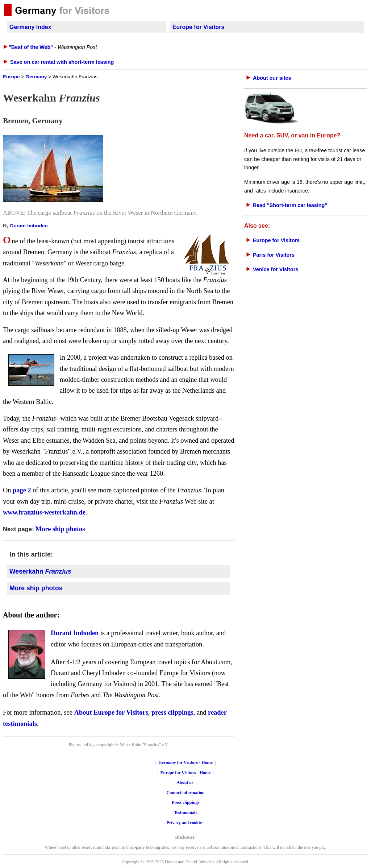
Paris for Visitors (274, 255)
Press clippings (185, 802)
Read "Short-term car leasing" (290, 205)
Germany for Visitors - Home (185, 762)
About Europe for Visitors (111, 712)
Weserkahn (40, 571)
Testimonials (185, 813)
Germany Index (30, 27)
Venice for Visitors (276, 269)
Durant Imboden (29, 226)
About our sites (272, 78)
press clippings (172, 712)
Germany (36, 77)
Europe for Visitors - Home (186, 773)
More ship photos (60, 529)
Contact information (186, 793)
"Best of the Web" (31, 47)
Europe (11, 77)
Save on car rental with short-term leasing (62, 62)
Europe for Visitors (199, 27)
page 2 (22, 490)
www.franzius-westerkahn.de (44, 512)
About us (185, 782)
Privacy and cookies (186, 823)
